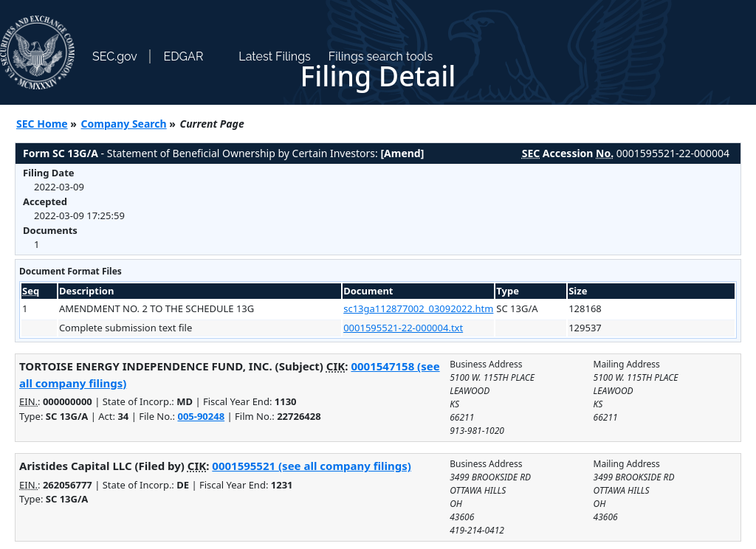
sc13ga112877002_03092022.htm (418, 308)
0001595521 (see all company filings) (311, 466)
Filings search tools (381, 56)
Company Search (124, 124)
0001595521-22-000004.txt (403, 328)
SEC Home (42, 124)
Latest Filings (274, 56)
